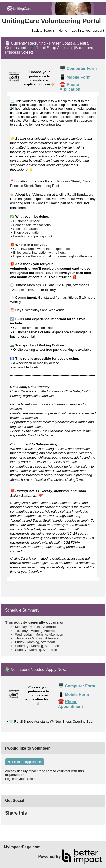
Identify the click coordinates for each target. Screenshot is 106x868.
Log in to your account (88, 31)
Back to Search (42, 31)
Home (63, 31)
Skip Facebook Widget (43, 815)
